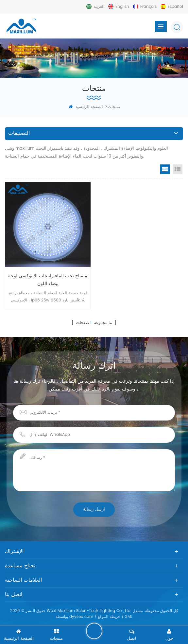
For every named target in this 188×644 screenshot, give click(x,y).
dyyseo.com (81, 617)
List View (178, 169)
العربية (99, 7)
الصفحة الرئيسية (86, 107)
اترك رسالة (94, 631)
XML (129, 617)
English (122, 7)
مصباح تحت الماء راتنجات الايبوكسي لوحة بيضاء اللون (48, 280)
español (175, 7)
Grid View (165, 169)
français (148, 7)
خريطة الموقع (109, 617)
